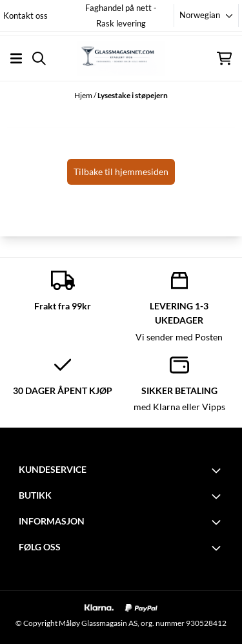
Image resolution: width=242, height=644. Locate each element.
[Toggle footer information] (218, 470)
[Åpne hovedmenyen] (16, 58)
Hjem (84, 95)
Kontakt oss (25, 16)
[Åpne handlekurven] (224, 58)
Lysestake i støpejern (133, 95)
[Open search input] (39, 58)
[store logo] (121, 58)
